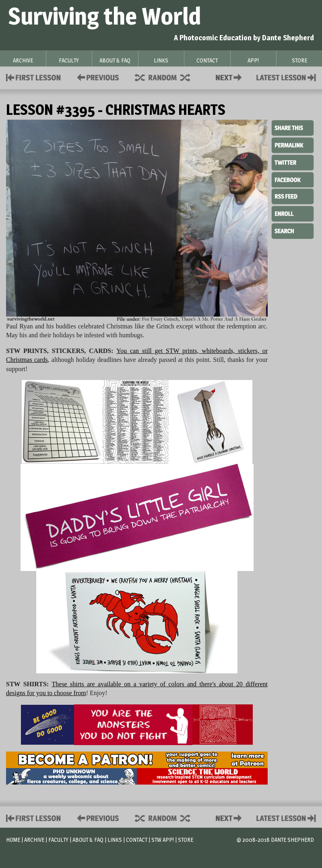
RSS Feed (293, 196)
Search (293, 230)
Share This (293, 128)
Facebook (293, 179)
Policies (96, 77)
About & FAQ (88, 840)
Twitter (293, 162)
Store (186, 840)
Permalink (293, 145)
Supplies (168, 77)
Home (13, 840)
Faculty (58, 840)
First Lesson (34, 77)
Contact (230, 77)
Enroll (293, 213)
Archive (34, 840)
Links (115, 840)
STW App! (163, 840)
